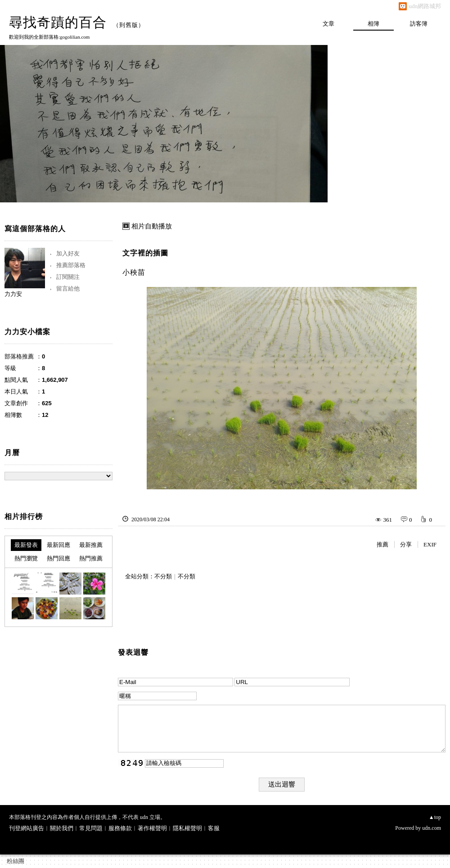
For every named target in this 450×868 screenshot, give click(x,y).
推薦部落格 (71, 265)
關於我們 (62, 828)
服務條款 (120, 828)
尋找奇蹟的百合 (58, 22)
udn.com (432, 828)
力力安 (13, 294)
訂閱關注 (68, 277)
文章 (328, 24)
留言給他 (68, 289)
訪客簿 (419, 24)
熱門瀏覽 (26, 558)
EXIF (430, 544)
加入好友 (68, 253)
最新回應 (58, 545)
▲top (435, 817)
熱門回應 (58, 558)
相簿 (373, 24)
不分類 (163, 576)
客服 (214, 828)
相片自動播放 (152, 226)
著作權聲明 (152, 828)
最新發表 (26, 545)
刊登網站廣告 (27, 828)
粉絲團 (16, 861)
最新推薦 (91, 545)
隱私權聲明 (187, 828)
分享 (406, 544)
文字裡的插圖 (145, 253)
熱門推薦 (91, 558)
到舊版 (129, 25)
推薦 (382, 544)
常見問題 (91, 828)
